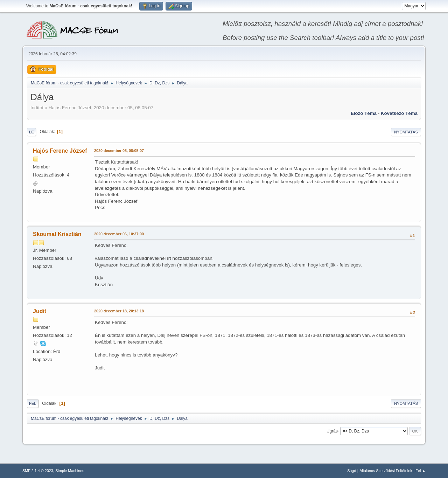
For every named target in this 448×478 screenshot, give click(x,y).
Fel (33, 403)
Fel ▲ (421, 471)
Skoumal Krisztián (57, 234)
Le (31, 132)
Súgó (352, 471)
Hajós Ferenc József (60, 151)
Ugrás (332, 431)
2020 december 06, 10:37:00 (119, 234)
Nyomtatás (406, 132)
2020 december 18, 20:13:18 (119, 311)
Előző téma (364, 113)
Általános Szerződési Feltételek (386, 471)
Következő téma (399, 113)
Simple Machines (70, 471)
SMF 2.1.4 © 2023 (38, 471)
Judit (40, 311)
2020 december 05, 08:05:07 (119, 151)
